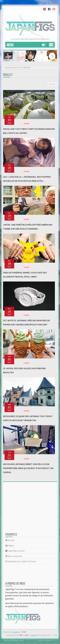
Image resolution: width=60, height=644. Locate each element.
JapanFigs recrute (15, 551)
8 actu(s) (52, 84)
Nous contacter (14, 556)
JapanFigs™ (16, 632)
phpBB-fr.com (17, 640)
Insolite (8, 75)
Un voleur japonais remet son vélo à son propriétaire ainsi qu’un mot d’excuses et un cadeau (28, 468)
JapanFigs (34, 635)
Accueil (10, 540)
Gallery (10, 546)
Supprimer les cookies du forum (21, 561)
